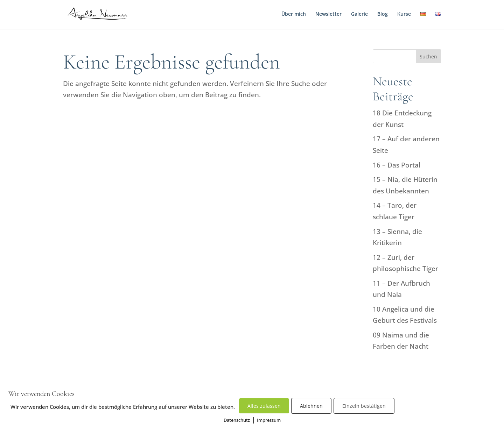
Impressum (269, 420)
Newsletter (328, 14)
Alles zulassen (264, 406)
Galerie (359, 14)
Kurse (404, 14)
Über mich (294, 14)
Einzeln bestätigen (364, 406)
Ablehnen (311, 406)
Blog (383, 14)
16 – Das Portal (397, 165)
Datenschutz (237, 420)
